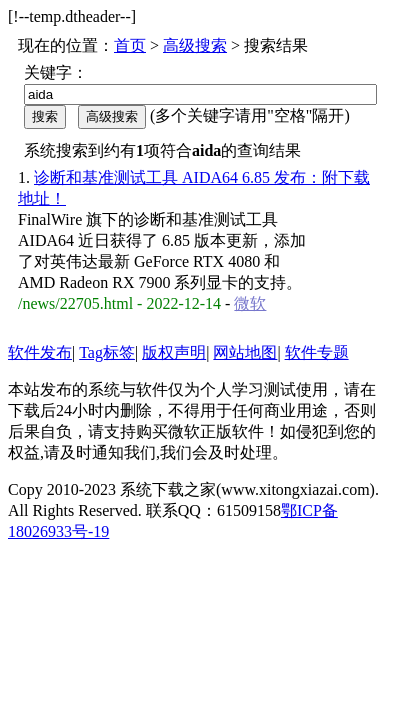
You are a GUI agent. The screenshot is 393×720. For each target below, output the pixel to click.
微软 (250, 303)
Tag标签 (107, 352)
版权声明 (174, 352)
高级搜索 (195, 45)
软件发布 (40, 352)
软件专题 (317, 352)
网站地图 (245, 352)
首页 (130, 45)
